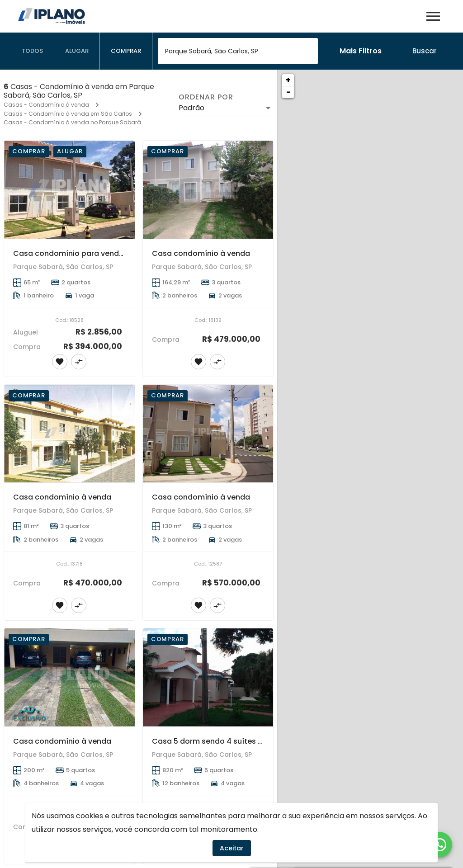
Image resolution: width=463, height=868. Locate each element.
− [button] (288, 92)
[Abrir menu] (433, 16)
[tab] (33, 51)
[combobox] (238, 51)
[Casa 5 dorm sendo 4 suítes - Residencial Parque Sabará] (208, 677)
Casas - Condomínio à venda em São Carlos (68, 114)
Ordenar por (206, 97)
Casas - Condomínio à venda (46, 105)
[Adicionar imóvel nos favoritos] (60, 362)
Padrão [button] (191, 108)
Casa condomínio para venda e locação (88, 253)
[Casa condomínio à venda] (208, 190)
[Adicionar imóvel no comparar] (79, 362)
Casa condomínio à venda (201, 253)
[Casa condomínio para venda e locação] (69, 190)
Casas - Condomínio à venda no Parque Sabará (72, 122)
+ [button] (288, 80)
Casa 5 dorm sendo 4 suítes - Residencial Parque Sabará (257, 741)
